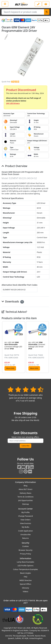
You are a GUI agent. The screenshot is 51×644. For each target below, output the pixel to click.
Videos (26, 591)
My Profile (25, 512)
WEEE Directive (26, 580)
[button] (47, 347)
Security (26, 543)
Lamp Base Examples (26, 562)
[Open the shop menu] (5, 4)
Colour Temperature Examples (26, 569)
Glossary (26, 588)
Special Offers (26, 584)
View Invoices (26, 523)
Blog (26, 486)
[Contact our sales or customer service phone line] (38, 4)
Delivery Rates (26, 493)
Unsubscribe (26, 534)
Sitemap (26, 504)
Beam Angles (26, 573)
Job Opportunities (25, 500)
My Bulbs (26, 527)
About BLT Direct (26, 489)
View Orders (26, 520)
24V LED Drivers (13, 103)
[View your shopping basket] (46, 4)
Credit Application (26, 531)
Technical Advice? (14, 312)
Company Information (25, 482)
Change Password (26, 516)
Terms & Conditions (26, 497)
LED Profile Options (25, 566)
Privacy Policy (26, 554)
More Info (10, 368)
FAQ (25, 577)
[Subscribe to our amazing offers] (26, 441)
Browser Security (26, 550)
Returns (26, 538)
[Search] (47, 12)
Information (26, 558)
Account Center (26, 509)
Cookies (26, 546)
